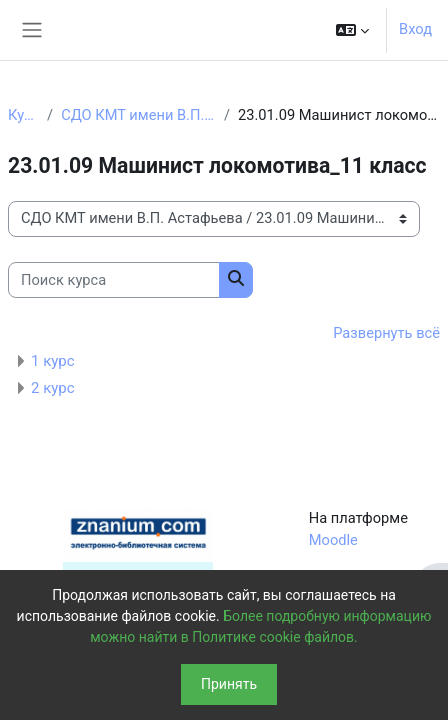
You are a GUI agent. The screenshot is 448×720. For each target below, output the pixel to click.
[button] (352, 30)
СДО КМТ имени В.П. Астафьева (138, 115)
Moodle (333, 540)
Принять (229, 684)
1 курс (53, 361)
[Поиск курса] (114, 280)
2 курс (53, 388)
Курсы (23, 115)
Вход (415, 29)
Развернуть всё (386, 333)
